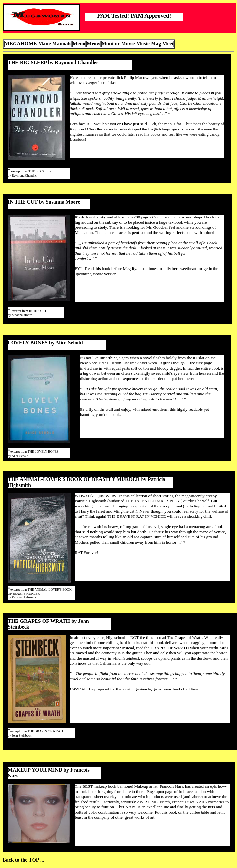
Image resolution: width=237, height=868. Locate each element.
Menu (79, 44)
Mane (44, 44)
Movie (128, 44)
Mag (156, 44)
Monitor (111, 44)
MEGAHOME (21, 44)
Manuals (62, 44)
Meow (94, 44)
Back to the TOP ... (23, 860)
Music (143, 44)
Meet (168, 44)
